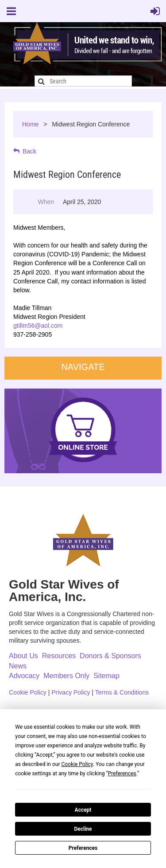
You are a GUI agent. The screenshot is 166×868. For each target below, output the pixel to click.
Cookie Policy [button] (77, 764)
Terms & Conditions (122, 692)
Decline (83, 829)
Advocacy (24, 676)
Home (30, 124)
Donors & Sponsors (110, 656)
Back (29, 151)
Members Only (66, 676)
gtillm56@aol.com (38, 326)
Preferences (83, 848)
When (46, 202)
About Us (23, 656)
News (18, 666)
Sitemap (106, 676)
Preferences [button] (122, 774)
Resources (59, 656)
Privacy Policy (71, 692)
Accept (83, 810)
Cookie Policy (28, 692)
